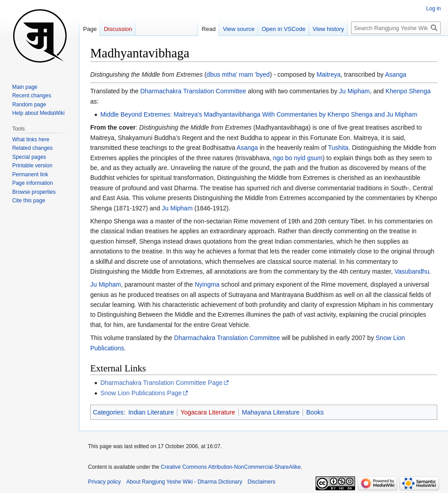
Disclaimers (262, 482)
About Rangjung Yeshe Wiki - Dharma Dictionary (184, 482)
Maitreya (329, 74)
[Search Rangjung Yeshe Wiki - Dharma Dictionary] (396, 28)
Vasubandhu (412, 271)
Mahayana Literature (271, 412)
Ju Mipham (354, 91)
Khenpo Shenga (408, 91)
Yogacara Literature (208, 412)
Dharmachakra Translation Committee (193, 91)
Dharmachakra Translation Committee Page (161, 383)
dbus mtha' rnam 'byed (238, 74)
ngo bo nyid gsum (298, 158)
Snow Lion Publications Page (141, 393)
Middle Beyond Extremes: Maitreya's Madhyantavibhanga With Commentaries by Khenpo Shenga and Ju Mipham (259, 114)
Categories (108, 412)
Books (315, 412)
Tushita (338, 148)
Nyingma (207, 284)
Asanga (396, 74)
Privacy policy (104, 482)
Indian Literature (151, 412)
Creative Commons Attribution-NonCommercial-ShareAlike (231, 467)
